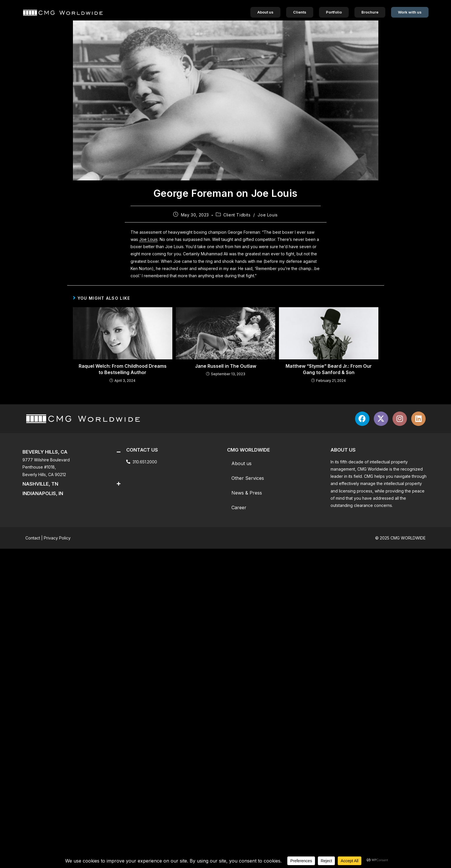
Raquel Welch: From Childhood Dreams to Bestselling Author (123, 369)
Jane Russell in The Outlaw (226, 366)
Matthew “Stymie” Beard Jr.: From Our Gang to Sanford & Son (329, 369)
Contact (33, 538)
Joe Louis (268, 215)
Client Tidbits (237, 215)
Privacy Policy (57, 538)
